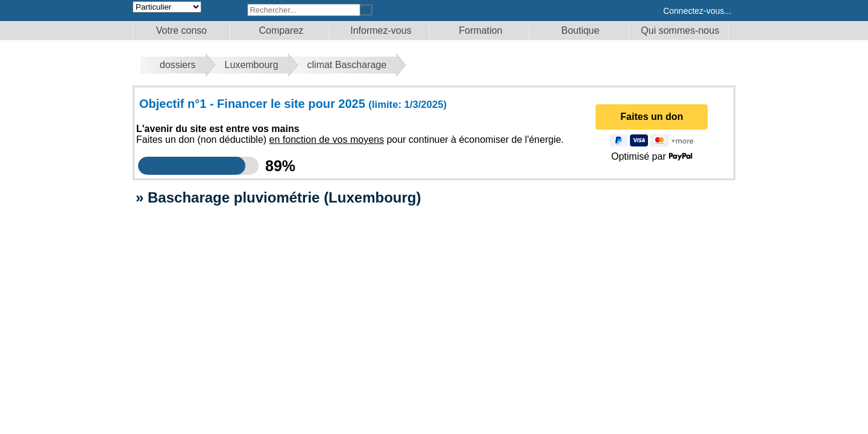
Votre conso (182, 30)
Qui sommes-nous (680, 30)
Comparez (281, 30)
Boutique (580, 30)
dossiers (178, 65)
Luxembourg (252, 65)
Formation (480, 30)
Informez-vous (381, 30)
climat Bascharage (347, 65)
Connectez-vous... (697, 11)
